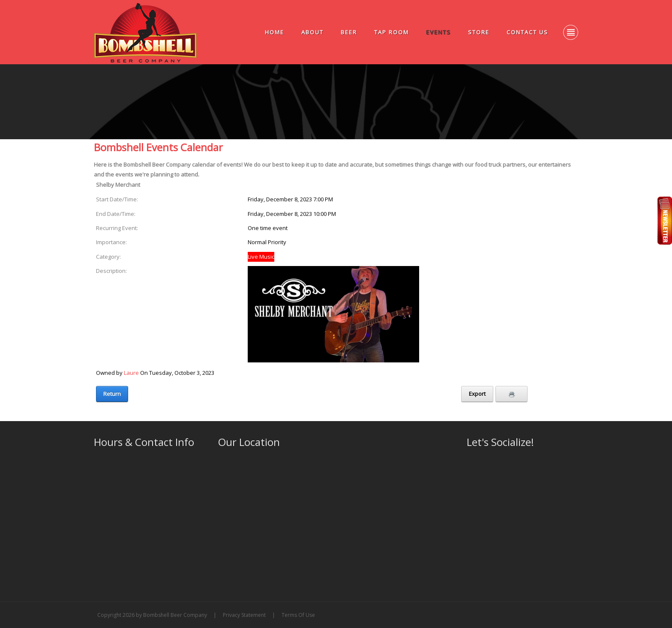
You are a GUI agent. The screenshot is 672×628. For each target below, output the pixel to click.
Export (477, 394)
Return (112, 394)
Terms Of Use (298, 615)
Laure (131, 373)
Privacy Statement (244, 615)
